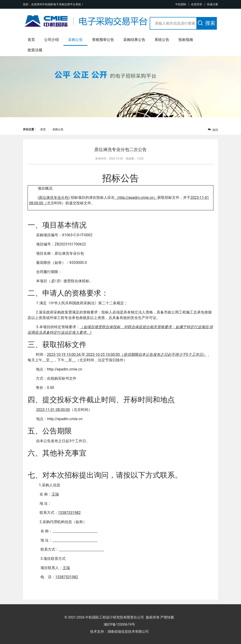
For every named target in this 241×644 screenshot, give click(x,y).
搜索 (207, 23)
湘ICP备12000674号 (121, 624)
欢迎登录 (197, 4)
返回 (213, 130)
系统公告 (162, 40)
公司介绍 (52, 40)
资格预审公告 (103, 40)
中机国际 (181, 4)
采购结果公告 (134, 40)
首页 (31, 40)
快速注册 (212, 4)
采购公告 (75, 40)
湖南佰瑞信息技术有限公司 (128, 632)
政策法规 (35, 50)
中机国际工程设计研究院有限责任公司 (115, 617)
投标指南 (186, 40)
